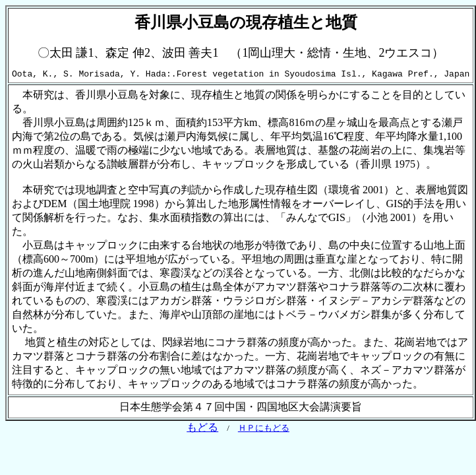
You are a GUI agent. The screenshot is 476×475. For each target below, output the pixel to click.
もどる (202, 429)
